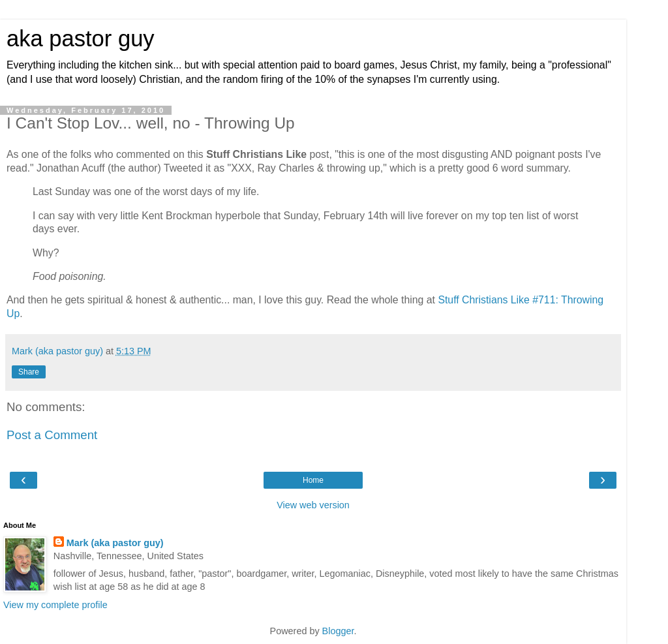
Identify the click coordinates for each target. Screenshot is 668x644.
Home (313, 480)
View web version (313, 505)
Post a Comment (52, 435)
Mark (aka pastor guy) (115, 543)
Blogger (338, 631)
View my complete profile (55, 605)
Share (29, 372)
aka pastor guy (81, 38)
